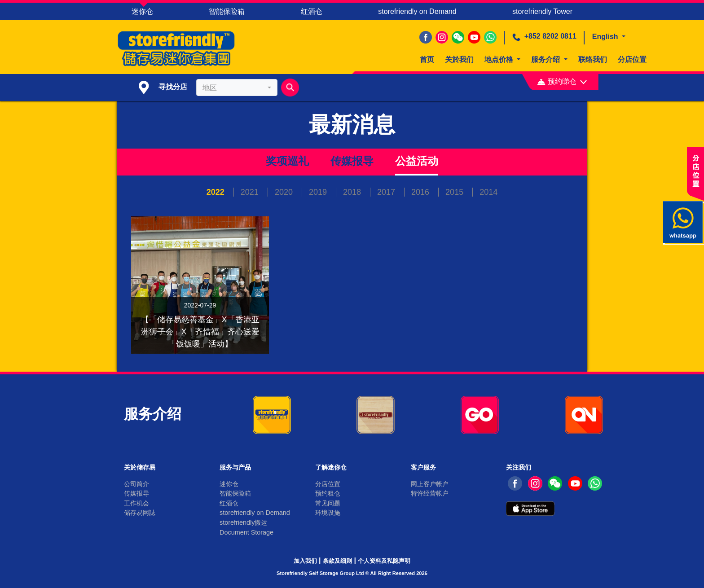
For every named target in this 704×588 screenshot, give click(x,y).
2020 (285, 192)
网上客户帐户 (430, 484)
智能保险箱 (227, 11)
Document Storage (246, 532)
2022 (217, 192)
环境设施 (328, 513)
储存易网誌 (140, 513)
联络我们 (593, 59)
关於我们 (459, 59)
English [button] (606, 37)
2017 (387, 192)
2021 (251, 192)
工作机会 (136, 503)
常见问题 (328, 503)
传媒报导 (352, 161)
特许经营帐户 (430, 493)
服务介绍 (546, 59)
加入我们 (305, 561)
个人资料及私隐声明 (384, 561)
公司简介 (136, 484)
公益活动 (417, 161)
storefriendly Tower (542, 11)
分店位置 (632, 59)
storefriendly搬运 (243, 522)
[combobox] (237, 88)
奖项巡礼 (287, 161)
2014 (488, 192)
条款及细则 (337, 561)
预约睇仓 (562, 81)
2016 (421, 192)
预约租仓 (328, 493)
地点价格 (500, 59)
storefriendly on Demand (417, 11)
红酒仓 (312, 11)
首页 (427, 59)
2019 (319, 192)
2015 (455, 192)
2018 (353, 192)
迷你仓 (142, 11)
